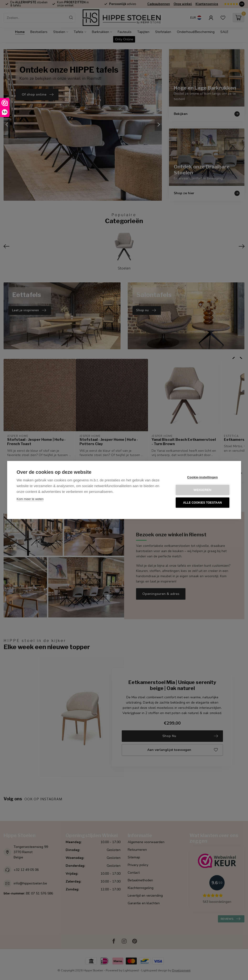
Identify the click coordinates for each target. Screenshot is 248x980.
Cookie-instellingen (203, 477)
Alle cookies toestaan (203, 503)
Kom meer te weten (30, 499)
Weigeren (203, 490)
